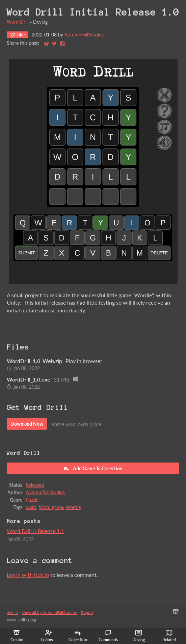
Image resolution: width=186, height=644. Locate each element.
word (31, 507)
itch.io (12, 612)
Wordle (73, 507)
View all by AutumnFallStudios (49, 612)
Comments (108, 636)
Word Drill (18, 22)
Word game (51, 507)
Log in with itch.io (28, 575)
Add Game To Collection (93, 469)
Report (87, 612)
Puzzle (32, 500)
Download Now (27, 424)
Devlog (139, 636)
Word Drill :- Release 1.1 (35, 531)
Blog (32, 620)
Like (18, 35)
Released (35, 485)
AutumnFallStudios (84, 35)
